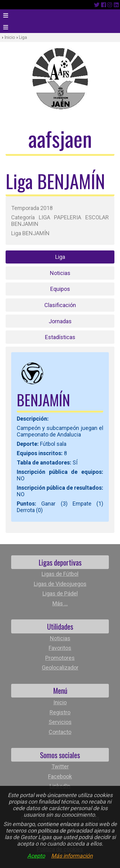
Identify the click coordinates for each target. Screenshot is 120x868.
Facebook (60, 776)
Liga (23, 37)
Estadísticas (60, 337)
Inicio (10, 37)
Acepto (36, 856)
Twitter (60, 766)
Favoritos (60, 648)
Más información (72, 856)
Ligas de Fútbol (60, 574)
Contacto (60, 732)
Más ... (60, 603)
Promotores (60, 658)
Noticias (60, 273)
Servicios (60, 722)
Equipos (60, 289)
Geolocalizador (60, 667)
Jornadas (60, 321)
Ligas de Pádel (60, 593)
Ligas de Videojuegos (60, 584)
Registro (60, 712)
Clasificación (60, 305)
